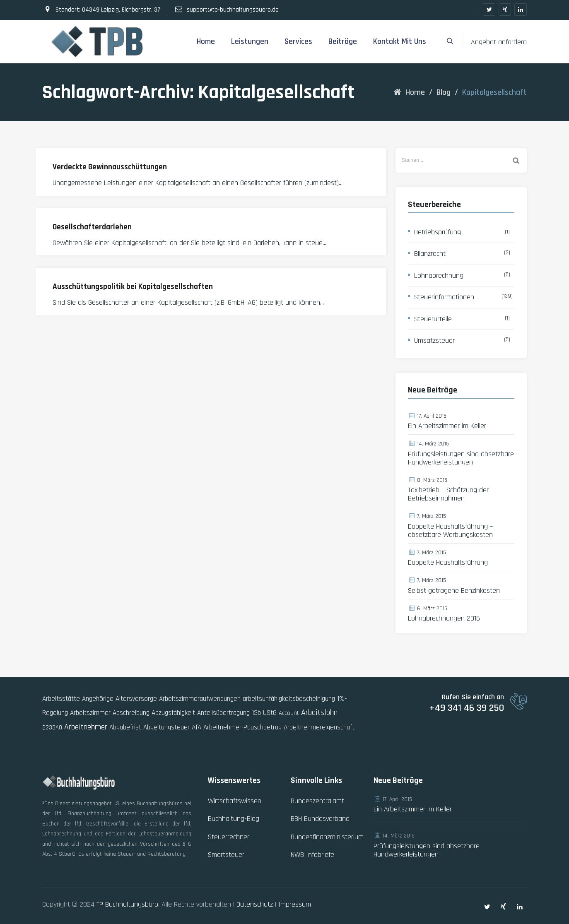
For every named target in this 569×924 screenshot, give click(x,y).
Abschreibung (131, 713)
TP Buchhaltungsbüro (127, 904)
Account (289, 713)
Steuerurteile (433, 319)
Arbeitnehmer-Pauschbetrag (242, 727)
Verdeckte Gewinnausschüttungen (110, 167)
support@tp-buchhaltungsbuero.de (233, 10)
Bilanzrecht (430, 254)
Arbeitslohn (319, 712)
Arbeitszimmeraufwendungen (200, 699)
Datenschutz (255, 904)
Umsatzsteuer (434, 340)
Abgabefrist (125, 727)
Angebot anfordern (499, 42)
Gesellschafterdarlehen (92, 227)
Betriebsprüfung (438, 232)
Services (298, 42)
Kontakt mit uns (400, 42)
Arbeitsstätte (61, 699)
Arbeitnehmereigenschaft (319, 727)
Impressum (295, 904)
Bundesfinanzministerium (327, 837)
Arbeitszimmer (90, 713)
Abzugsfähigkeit (173, 713)
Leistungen (250, 42)
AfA (196, 727)
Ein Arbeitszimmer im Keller (447, 426)
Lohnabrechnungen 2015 (444, 618)
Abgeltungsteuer (166, 727)
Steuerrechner (229, 837)
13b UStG (264, 713)
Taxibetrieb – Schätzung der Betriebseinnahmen (448, 494)
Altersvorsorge (136, 699)
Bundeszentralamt (317, 801)
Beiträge (343, 42)
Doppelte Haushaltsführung (448, 563)
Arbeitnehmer (86, 727)
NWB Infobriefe (312, 855)
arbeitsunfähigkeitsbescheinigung (289, 699)
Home (206, 42)
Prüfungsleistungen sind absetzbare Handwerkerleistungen (461, 458)
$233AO (52, 728)
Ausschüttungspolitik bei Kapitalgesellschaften (133, 287)
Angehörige (98, 699)
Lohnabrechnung (439, 276)
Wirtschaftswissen (235, 801)
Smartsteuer (226, 855)
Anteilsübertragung (223, 713)
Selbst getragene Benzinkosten (454, 591)
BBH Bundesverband (320, 819)
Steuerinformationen (444, 297)
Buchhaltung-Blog (234, 819)
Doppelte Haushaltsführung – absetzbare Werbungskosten (450, 531)
